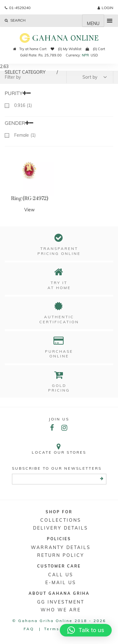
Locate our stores (59, 449)
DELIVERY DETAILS (61, 528)
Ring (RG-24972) (30, 198)
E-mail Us (61, 583)
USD (94, 55)
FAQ (29, 629)
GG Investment (61, 602)
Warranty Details (61, 547)
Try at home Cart (30, 49)
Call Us (61, 575)
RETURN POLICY (61, 555)
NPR (85, 55)
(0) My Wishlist (66, 49)
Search (15, 20)
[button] (86, 630)
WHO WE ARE (61, 610)
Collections (61, 520)
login (105, 8)
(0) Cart (95, 49)
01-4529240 (18, 8)
